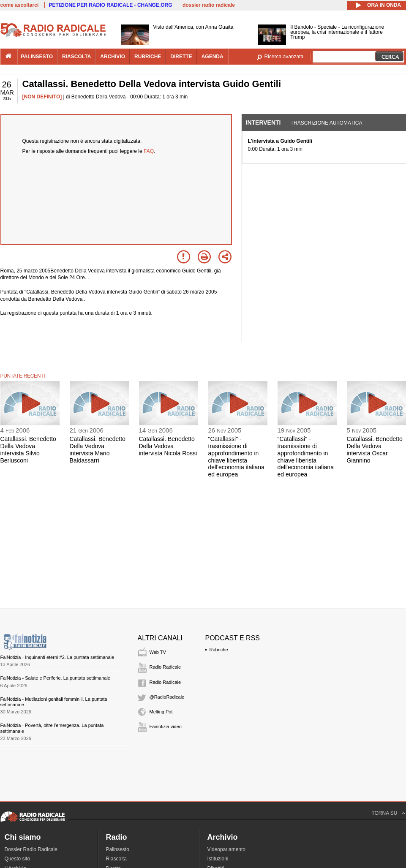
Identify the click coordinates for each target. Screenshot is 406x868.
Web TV (158, 652)
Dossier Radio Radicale (31, 849)
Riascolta (116, 859)
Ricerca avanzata (284, 57)
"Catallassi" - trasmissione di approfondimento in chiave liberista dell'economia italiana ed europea (236, 457)
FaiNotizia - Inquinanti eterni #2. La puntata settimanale (57, 657)
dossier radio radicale (209, 5)
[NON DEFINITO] (42, 97)
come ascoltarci (20, 5)
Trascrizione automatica (327, 123)
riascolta (76, 57)
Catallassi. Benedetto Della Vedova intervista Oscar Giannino (375, 449)
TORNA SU (384, 813)
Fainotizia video (166, 727)
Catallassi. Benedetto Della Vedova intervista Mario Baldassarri (98, 449)
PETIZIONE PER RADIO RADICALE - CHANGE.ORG (111, 5)
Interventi (263, 122)
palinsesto (37, 57)
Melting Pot (161, 712)
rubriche (148, 57)
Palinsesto (118, 849)
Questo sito (18, 859)
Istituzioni (218, 859)
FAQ (149, 151)
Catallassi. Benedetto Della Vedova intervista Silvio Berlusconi (28, 449)
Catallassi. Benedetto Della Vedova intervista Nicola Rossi (168, 446)
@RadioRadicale (167, 697)
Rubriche (219, 650)
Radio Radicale (165, 667)
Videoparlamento (227, 849)
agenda (213, 57)
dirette (181, 57)
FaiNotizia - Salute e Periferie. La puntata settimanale (55, 678)
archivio (113, 57)
